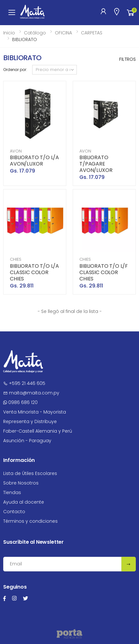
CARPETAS (92, 33)
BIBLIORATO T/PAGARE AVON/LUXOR (96, 164)
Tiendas (12, 492)
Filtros (128, 59)
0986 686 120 (20, 402)
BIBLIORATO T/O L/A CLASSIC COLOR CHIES (34, 272)
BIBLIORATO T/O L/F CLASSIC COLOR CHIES (104, 272)
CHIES (16, 259)
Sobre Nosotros (21, 483)
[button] (131, 13)
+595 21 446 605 (24, 383)
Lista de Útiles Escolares (30, 473)
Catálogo (35, 33)
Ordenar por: (15, 70)
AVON (16, 151)
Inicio (9, 33)
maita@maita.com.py (31, 393)
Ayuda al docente (24, 502)
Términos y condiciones (30, 521)
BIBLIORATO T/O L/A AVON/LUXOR (34, 161)
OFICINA (63, 33)
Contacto (14, 512)
